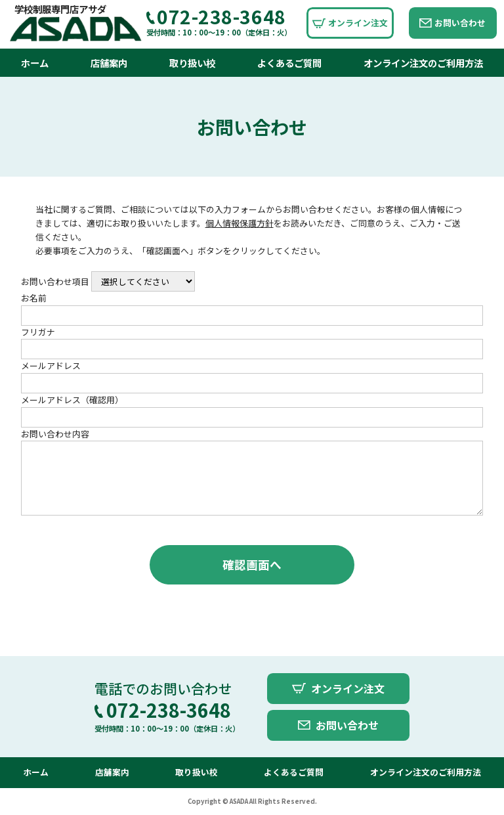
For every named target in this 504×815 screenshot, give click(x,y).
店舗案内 (109, 63)
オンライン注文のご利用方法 (423, 63)
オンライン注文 (358, 23)
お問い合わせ (460, 23)
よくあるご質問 (289, 63)
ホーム (35, 63)
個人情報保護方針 (240, 223)
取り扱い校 (192, 63)
